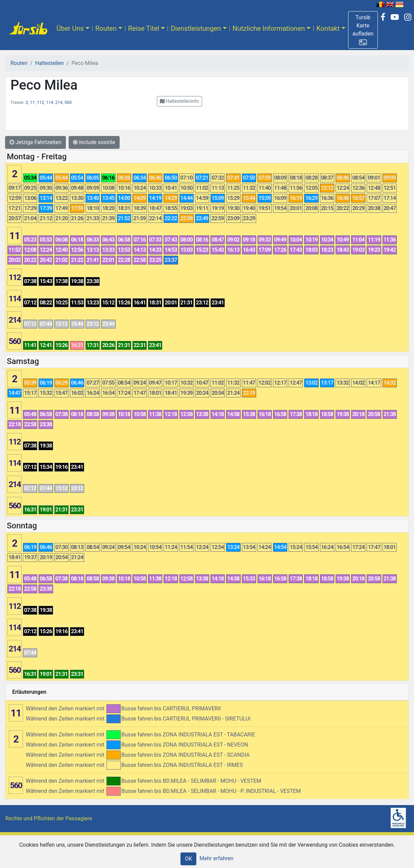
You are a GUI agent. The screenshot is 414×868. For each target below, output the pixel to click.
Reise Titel (144, 28)
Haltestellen (50, 63)
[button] (363, 30)
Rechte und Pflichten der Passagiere (49, 818)
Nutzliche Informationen (269, 28)
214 (59, 102)
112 (41, 102)
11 (32, 102)
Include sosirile (94, 142)
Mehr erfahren (216, 858)
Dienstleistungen (196, 28)
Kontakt (328, 28)
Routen (106, 28)
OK (188, 859)
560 (68, 102)
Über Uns (70, 28)
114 (50, 102)
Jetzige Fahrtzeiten (35, 142)
